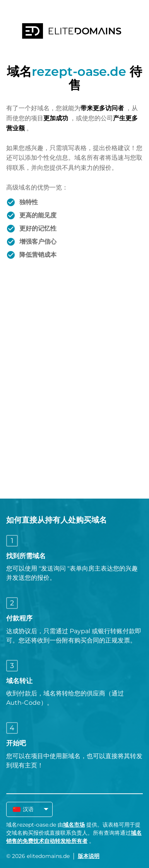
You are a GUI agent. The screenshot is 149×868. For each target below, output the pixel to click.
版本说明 (89, 856)
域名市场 (74, 825)
